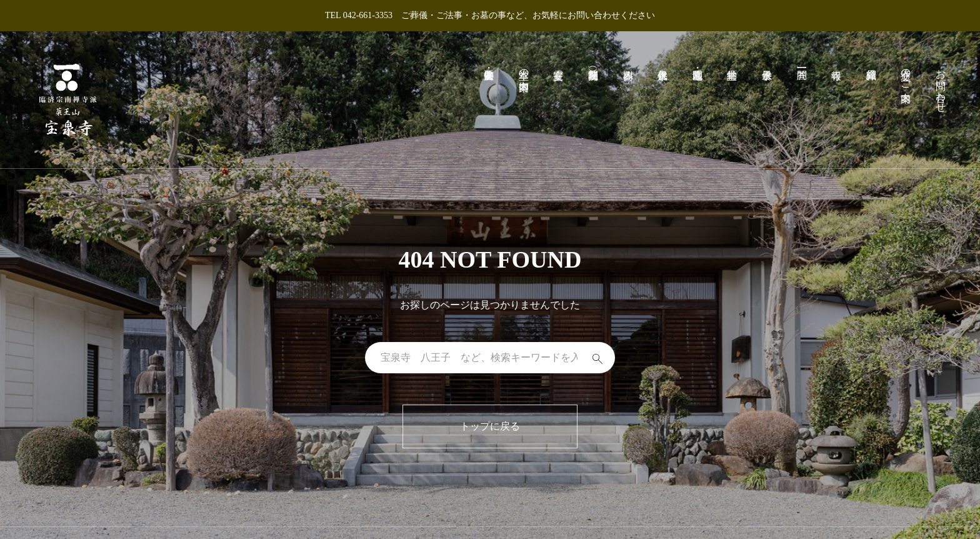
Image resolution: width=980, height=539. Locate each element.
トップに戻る (490, 426)
